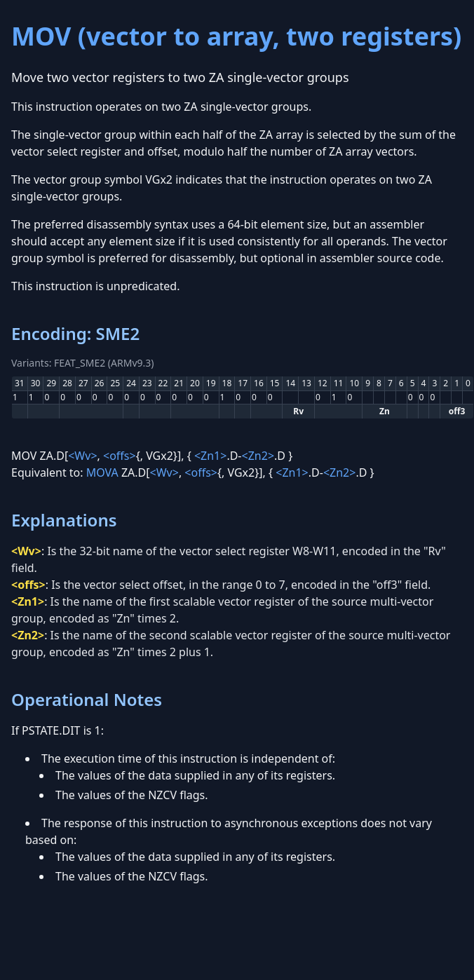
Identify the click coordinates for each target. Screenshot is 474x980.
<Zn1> (211, 456)
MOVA (102, 472)
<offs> (120, 456)
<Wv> (82, 456)
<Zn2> (258, 456)
